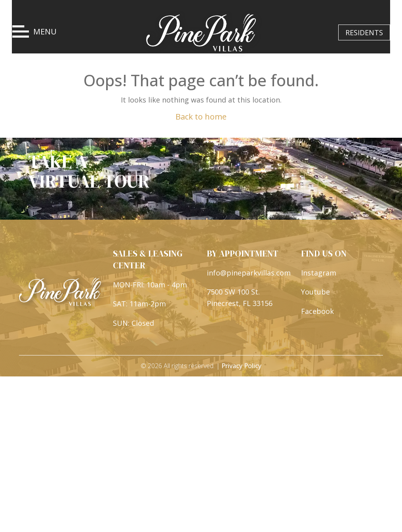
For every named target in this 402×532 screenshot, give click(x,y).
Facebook (317, 312)
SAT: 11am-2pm (139, 304)
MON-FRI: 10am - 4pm (150, 285)
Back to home (201, 117)
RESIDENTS (364, 32)
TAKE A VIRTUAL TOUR (89, 172)
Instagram (319, 273)
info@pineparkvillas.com (249, 273)
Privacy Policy (241, 367)
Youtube (315, 293)
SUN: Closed (133, 324)
